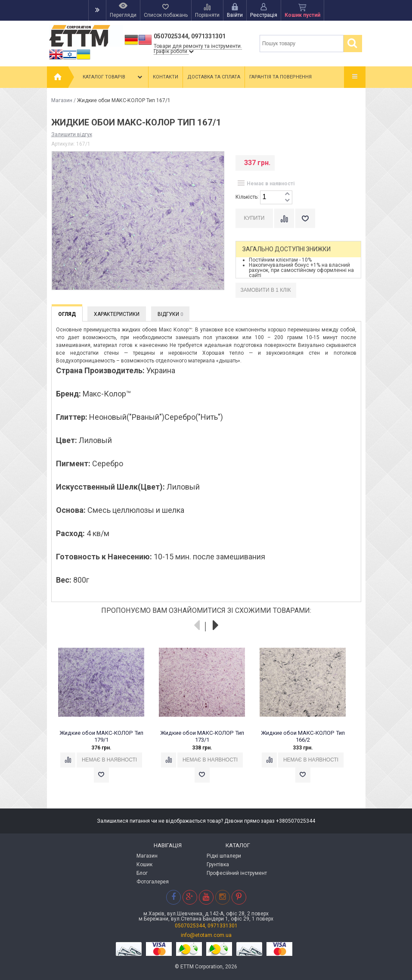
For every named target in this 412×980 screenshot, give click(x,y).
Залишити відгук (72, 134)
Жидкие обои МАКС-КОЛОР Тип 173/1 (202, 736)
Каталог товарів (113, 77)
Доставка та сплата (214, 77)
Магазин (62, 100)
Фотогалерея (153, 882)
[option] (106, 719)
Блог (142, 873)
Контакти (166, 77)
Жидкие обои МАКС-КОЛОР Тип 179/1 (101, 736)
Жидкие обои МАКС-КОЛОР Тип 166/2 (302, 736)
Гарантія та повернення (280, 77)
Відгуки (170, 314)
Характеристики (117, 314)
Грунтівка (218, 865)
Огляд (67, 314)
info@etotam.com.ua (206, 935)
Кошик (144, 865)
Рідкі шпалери (224, 856)
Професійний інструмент (237, 873)
